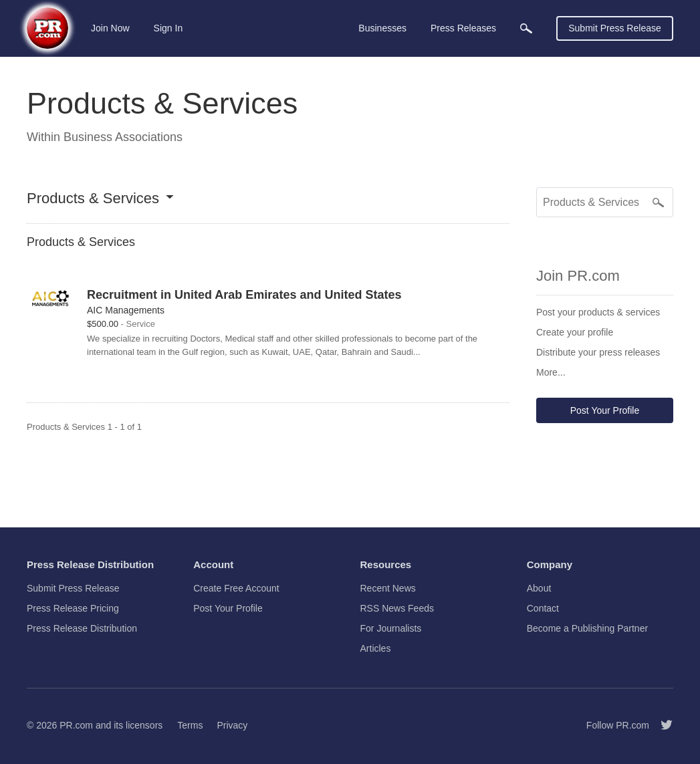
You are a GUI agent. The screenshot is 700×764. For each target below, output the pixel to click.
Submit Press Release (615, 28)
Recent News (388, 588)
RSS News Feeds (397, 608)
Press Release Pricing (73, 608)
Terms (190, 725)
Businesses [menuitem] (382, 28)
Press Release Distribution (82, 628)
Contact (543, 608)
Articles (376, 648)
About (539, 588)
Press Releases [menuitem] (463, 28)
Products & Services (93, 199)
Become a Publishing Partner (587, 628)
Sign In (168, 28)
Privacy (232, 725)
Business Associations (123, 137)
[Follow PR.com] (661, 725)
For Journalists (391, 628)
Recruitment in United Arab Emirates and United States (244, 295)
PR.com (76, 725)
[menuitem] (526, 28)
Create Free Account (236, 588)
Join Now (110, 28)
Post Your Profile (605, 410)
